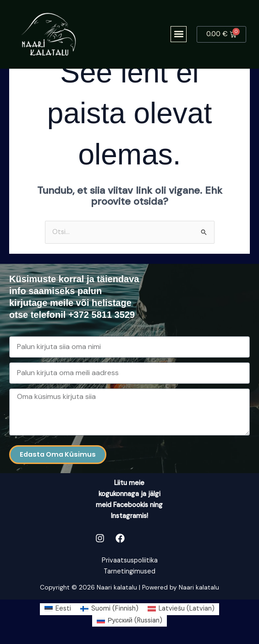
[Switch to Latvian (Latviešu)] (181, 609)
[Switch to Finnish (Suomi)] (109, 609)
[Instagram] (100, 538)
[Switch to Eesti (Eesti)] (58, 609)
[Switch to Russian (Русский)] (129, 621)
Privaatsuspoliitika (130, 560)
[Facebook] (120, 538)
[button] (179, 34)
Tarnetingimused (129, 571)
